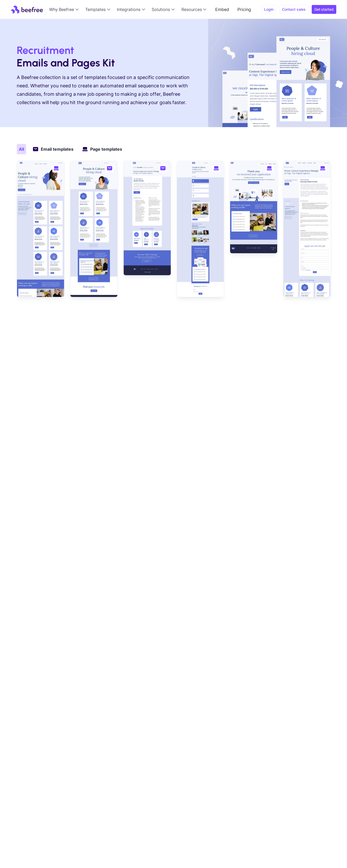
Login (269, 9)
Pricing (244, 9)
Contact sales (294, 9)
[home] (27, 9)
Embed (222, 9)
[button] (65, 9)
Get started (324, 9)
